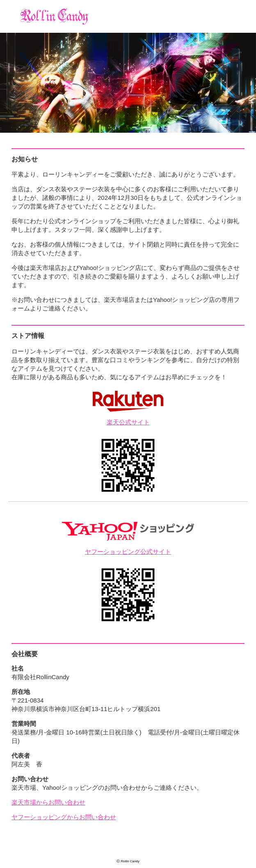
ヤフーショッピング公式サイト (128, 552)
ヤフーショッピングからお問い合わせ (64, 817)
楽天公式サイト (128, 422)
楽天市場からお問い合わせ (48, 802)
